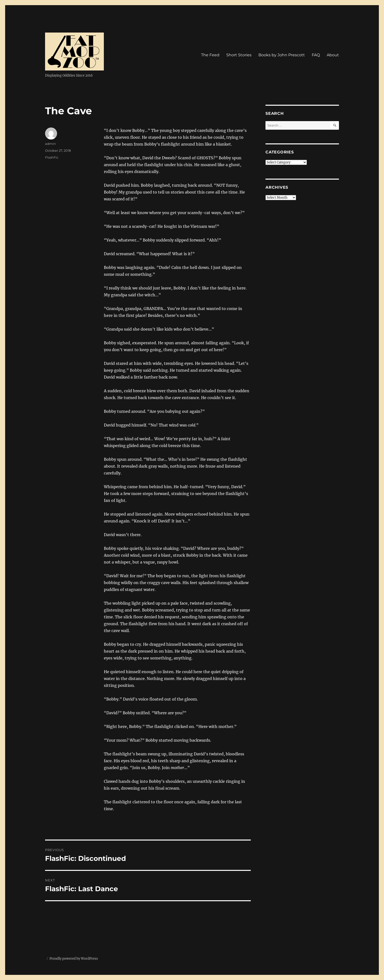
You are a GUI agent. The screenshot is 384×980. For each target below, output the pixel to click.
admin (50, 144)
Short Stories (239, 55)
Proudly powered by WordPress (74, 959)
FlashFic (52, 157)
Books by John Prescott (282, 55)
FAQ (316, 55)
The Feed (210, 55)
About (333, 55)
